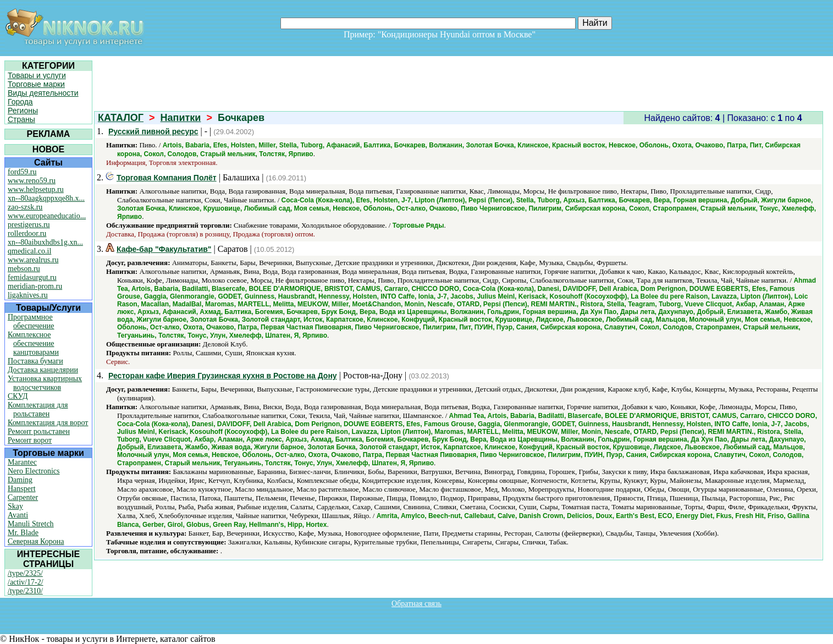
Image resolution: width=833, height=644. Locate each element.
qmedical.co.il (29, 251)
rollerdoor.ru (27, 233)
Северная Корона (36, 541)
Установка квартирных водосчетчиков (45, 383)
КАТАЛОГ (121, 118)
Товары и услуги (37, 75)
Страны (21, 119)
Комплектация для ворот (48, 423)
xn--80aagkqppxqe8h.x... (46, 198)
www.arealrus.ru (33, 260)
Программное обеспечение (31, 321)
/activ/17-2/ (26, 582)
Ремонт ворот (30, 440)
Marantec (22, 462)
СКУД (18, 396)
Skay (15, 506)
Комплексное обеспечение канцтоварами (33, 343)
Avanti (18, 515)
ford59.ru (22, 172)
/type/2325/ (25, 573)
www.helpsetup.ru (36, 189)
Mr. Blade (23, 533)
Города (20, 102)
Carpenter (23, 497)
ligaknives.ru (28, 295)
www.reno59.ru (32, 181)
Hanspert (22, 489)
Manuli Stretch (31, 524)
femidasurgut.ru (32, 277)
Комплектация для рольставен (38, 409)
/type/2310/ (25, 591)
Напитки (181, 118)
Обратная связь (416, 604)
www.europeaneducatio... (47, 216)
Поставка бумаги (35, 361)
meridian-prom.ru (35, 286)
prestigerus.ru (29, 225)
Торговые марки (36, 84)
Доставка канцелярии (43, 370)
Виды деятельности (43, 93)
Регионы (23, 111)
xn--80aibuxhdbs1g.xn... (45, 242)
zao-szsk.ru (25, 207)
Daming (20, 480)
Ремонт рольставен (39, 431)
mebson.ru (24, 269)
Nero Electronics (34, 471)
